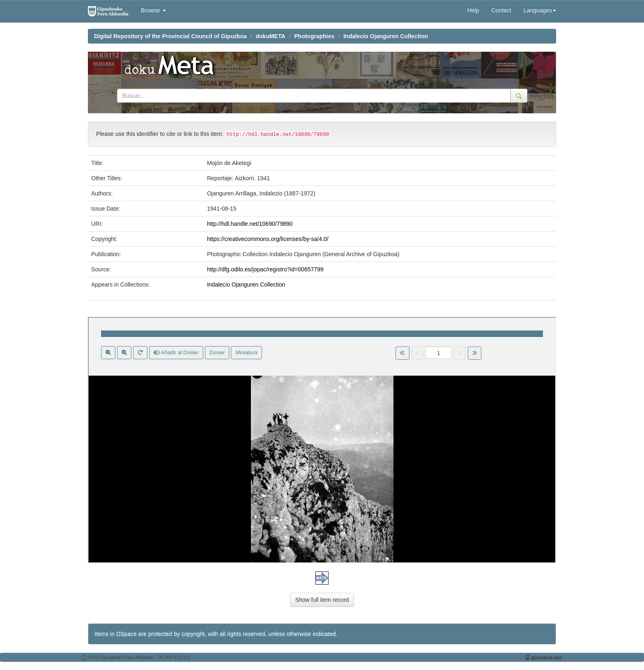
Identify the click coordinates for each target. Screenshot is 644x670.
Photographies (314, 36)
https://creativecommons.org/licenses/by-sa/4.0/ (268, 239)
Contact (501, 10)
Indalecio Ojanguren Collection (386, 36)
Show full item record (322, 600)
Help (473, 10)
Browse (153, 10)
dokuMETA (271, 36)
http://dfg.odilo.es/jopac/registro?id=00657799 (265, 269)
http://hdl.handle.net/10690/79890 (250, 224)
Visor (322, 440)
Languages (540, 10)
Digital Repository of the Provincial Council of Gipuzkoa (170, 36)
